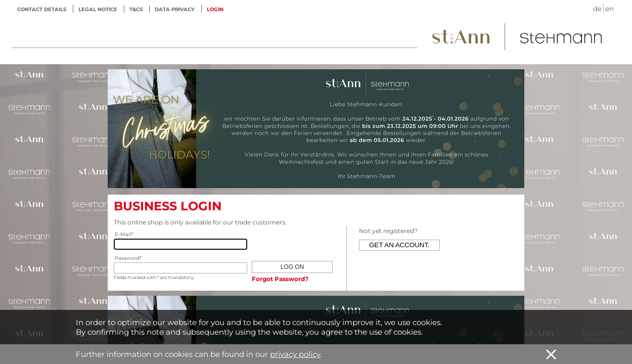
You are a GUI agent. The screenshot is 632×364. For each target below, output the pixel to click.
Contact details (42, 9)
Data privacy (175, 9)
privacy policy (295, 354)
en (610, 9)
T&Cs (136, 9)
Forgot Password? (280, 279)
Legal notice (98, 9)
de (597, 9)
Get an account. (399, 245)
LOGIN (215, 9)
